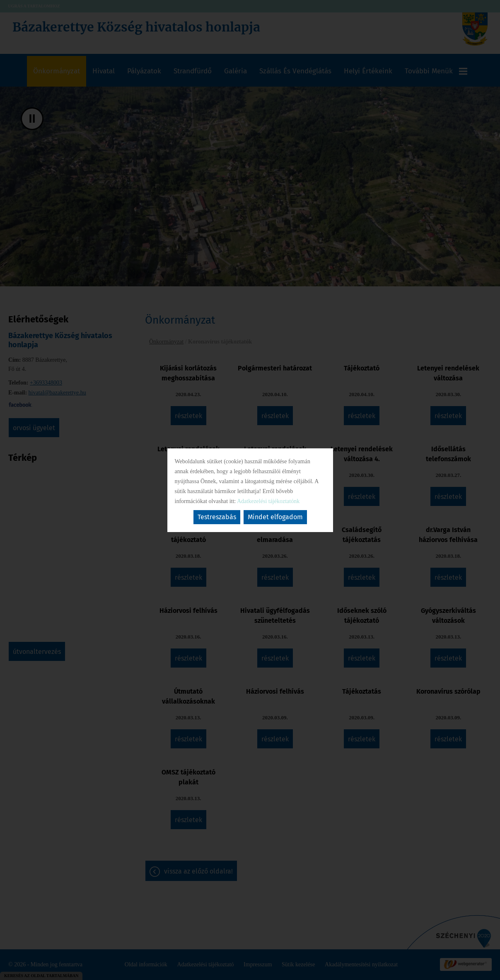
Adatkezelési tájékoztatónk (268, 501)
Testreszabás (217, 517)
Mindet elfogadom (275, 517)
